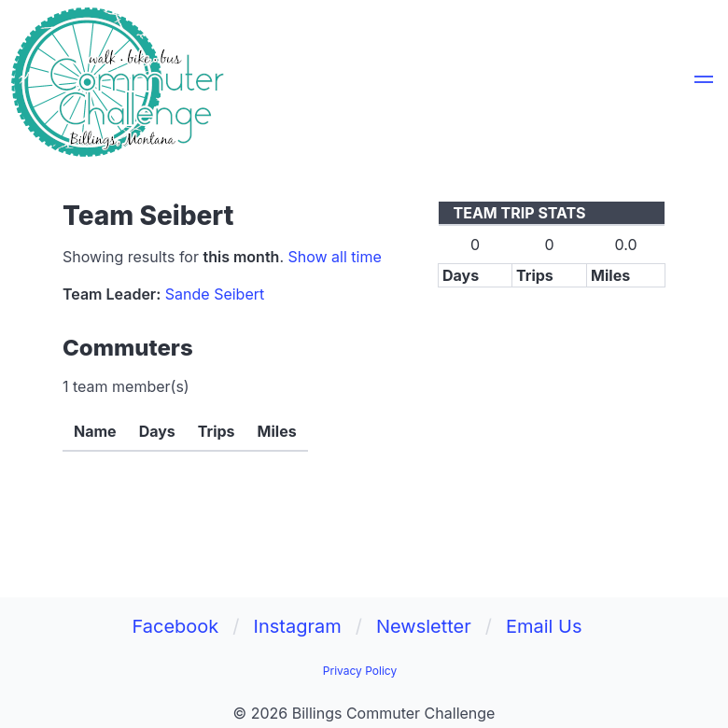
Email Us (544, 626)
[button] (704, 82)
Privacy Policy (360, 671)
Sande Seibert (215, 294)
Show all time (334, 257)
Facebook (175, 626)
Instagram (298, 626)
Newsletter (424, 626)
